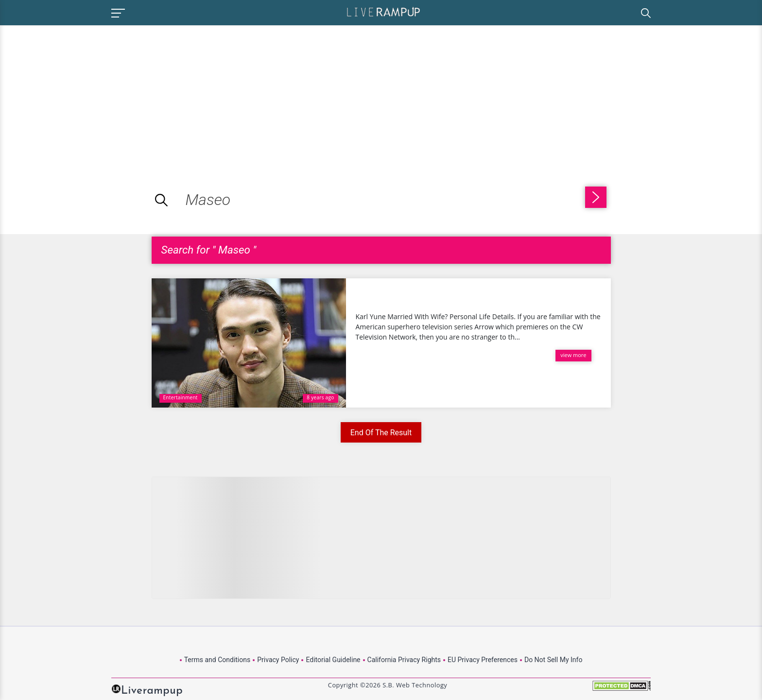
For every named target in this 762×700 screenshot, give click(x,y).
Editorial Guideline (333, 660)
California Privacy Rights (404, 660)
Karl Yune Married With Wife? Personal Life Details (471, 296)
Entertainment (181, 397)
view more (573, 355)
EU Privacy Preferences (483, 660)
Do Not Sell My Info (553, 660)
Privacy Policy (278, 660)
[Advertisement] (82, 93)
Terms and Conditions (217, 660)
